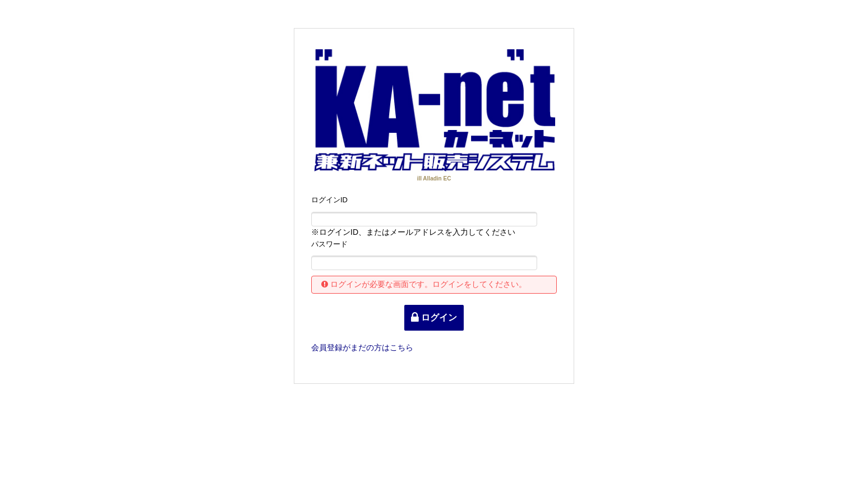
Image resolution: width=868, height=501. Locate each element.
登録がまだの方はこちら (362, 347)
